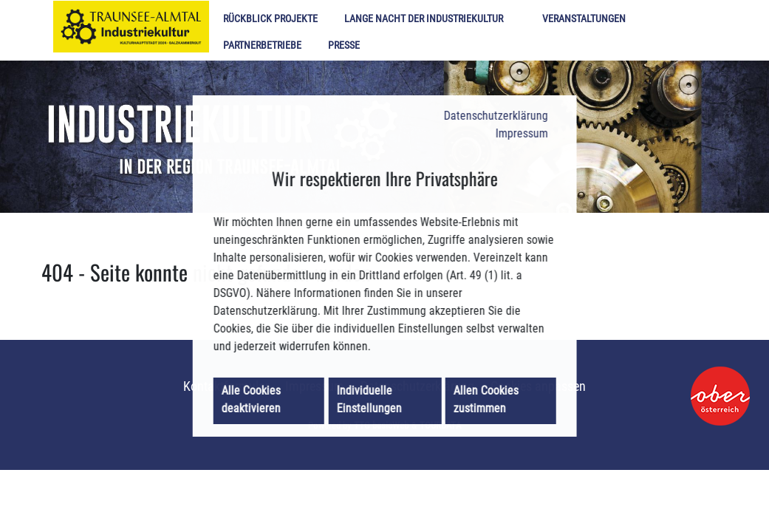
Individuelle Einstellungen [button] (371, 408)
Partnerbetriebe (262, 45)
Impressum (516, 126)
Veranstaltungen (584, 19)
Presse (344, 45)
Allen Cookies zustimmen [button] (486, 408)
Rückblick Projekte (270, 19)
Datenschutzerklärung (489, 106)
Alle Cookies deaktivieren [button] (256, 408)
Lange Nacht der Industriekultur (424, 19)
